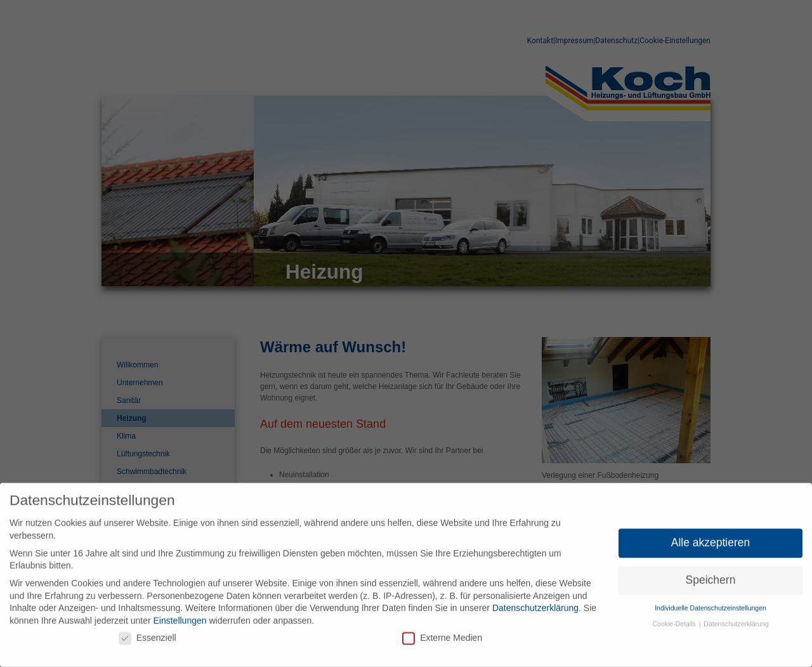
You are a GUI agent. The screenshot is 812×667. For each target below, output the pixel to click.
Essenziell (147, 633)
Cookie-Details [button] (675, 619)
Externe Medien (442, 633)
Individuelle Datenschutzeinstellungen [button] (710, 604)
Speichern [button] (711, 576)
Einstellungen (180, 616)
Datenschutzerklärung (535, 604)
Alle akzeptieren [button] (711, 538)
